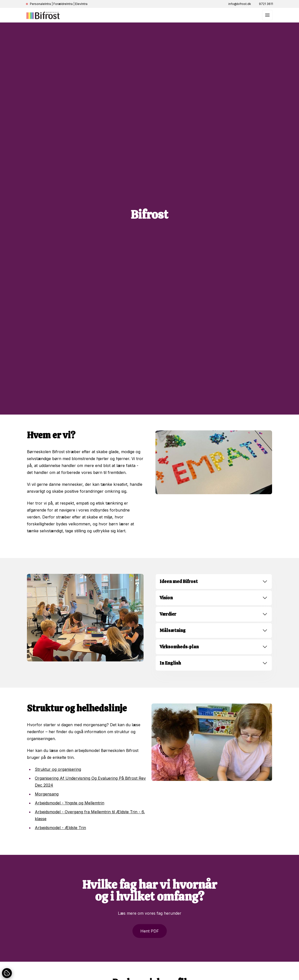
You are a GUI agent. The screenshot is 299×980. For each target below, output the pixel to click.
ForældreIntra (63, 4)
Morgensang (47, 794)
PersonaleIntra (40, 4)
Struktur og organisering (58, 769)
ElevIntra (81, 4)
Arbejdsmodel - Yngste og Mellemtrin (70, 803)
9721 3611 (266, 4)
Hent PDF (150, 931)
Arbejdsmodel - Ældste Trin (60, 828)
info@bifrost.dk (240, 4)
